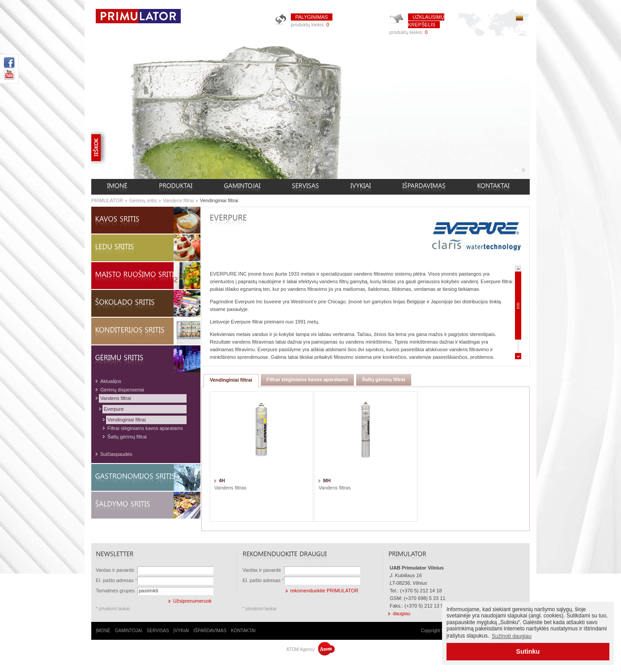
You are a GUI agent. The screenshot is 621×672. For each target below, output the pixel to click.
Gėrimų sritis (143, 200)
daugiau (402, 613)
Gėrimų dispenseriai (122, 390)
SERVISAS (158, 631)
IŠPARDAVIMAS (210, 631)
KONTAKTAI (243, 631)
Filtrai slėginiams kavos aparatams (145, 428)
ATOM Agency (310, 649)
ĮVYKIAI (181, 631)
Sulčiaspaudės (116, 454)
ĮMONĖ (103, 631)
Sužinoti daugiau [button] (512, 636)
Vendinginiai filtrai (219, 200)
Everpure (114, 409)
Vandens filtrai (178, 200)
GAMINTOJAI (129, 631)
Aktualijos (111, 381)
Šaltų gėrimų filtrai (127, 437)
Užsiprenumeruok (192, 601)
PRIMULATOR (107, 200)
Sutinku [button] (528, 651)
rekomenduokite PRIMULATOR (324, 591)
